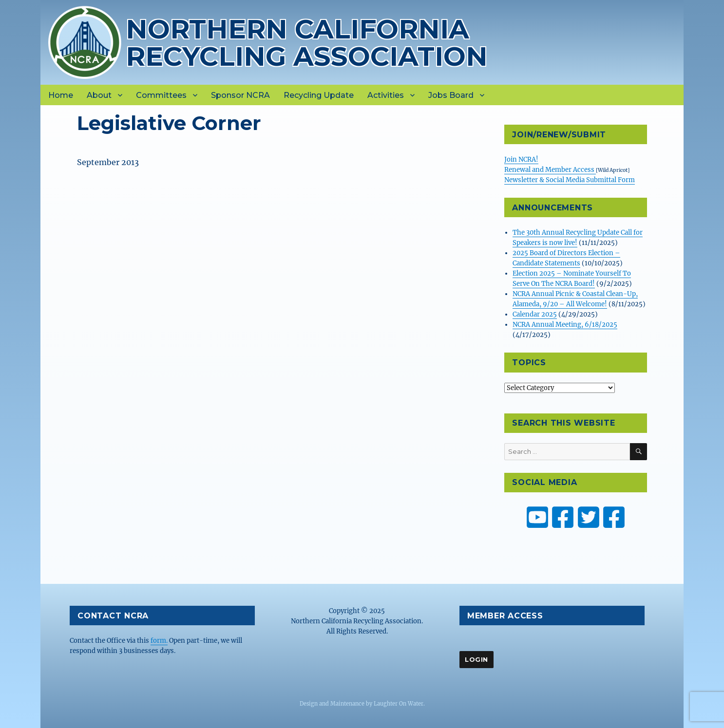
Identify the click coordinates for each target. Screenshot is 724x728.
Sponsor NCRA (240, 95)
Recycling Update (319, 95)
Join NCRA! (521, 159)
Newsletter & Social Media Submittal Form (570, 180)
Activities (386, 95)
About (99, 95)
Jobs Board (451, 95)
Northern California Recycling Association (307, 43)
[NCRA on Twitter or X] (589, 517)
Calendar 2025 (535, 314)
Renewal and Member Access (550, 170)
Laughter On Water (399, 704)
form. (159, 641)
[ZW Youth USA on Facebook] (614, 517)
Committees (161, 95)
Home (61, 95)
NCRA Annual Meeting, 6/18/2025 (565, 325)
